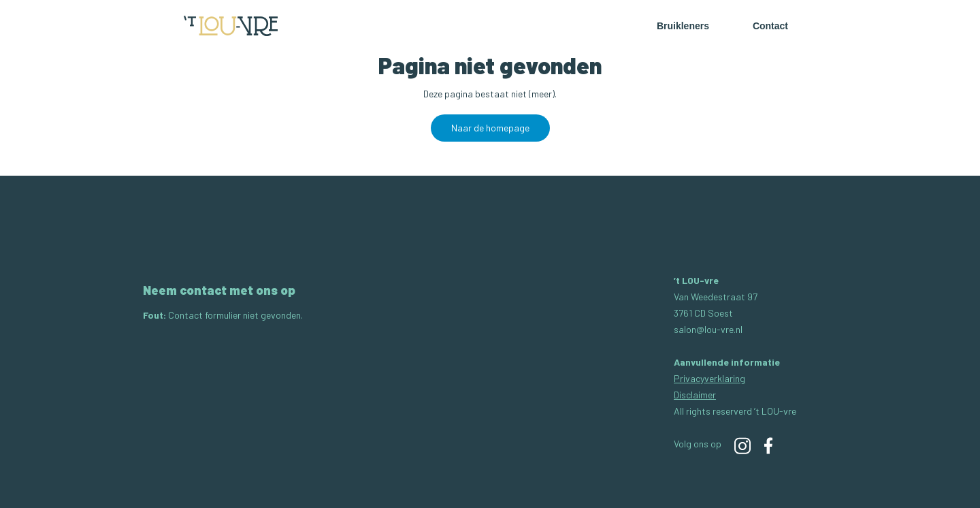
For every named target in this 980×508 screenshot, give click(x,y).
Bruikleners (683, 26)
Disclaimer (695, 395)
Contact (770, 26)
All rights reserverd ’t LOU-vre (735, 411)
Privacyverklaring (709, 378)
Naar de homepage (490, 128)
